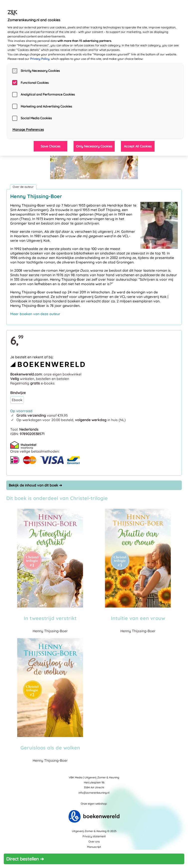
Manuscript (94, 847)
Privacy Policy (40, 59)
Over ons (94, 842)
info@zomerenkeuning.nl (94, 793)
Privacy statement (94, 836)
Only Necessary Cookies (94, 146)
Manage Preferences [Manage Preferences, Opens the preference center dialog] (28, 129)
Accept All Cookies (138, 146)
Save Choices (50, 146)
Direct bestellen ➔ (25, 859)
